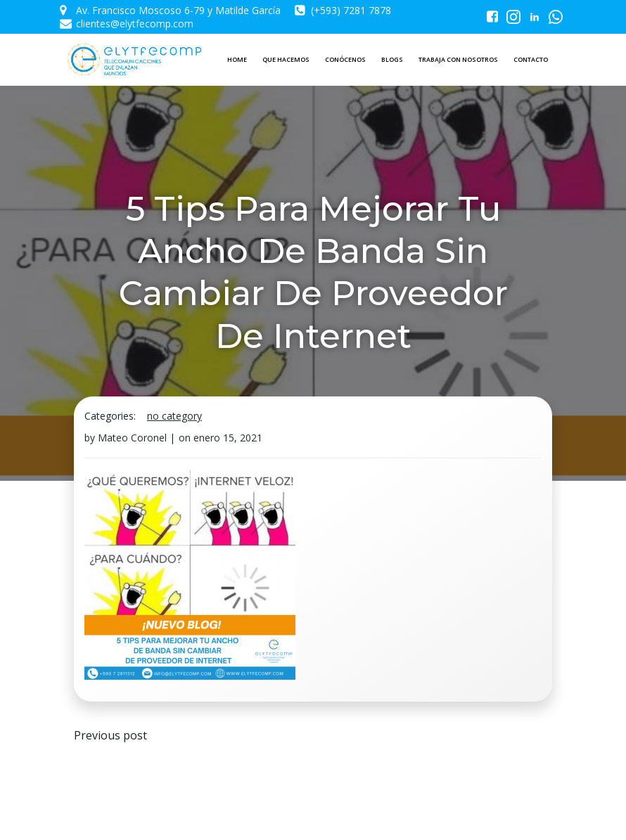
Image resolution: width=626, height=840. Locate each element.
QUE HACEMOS (286, 59)
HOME (237, 59)
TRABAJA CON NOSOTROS (458, 59)
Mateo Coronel (132, 438)
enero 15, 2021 (228, 438)
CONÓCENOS (345, 59)
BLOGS (392, 59)
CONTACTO (531, 59)
